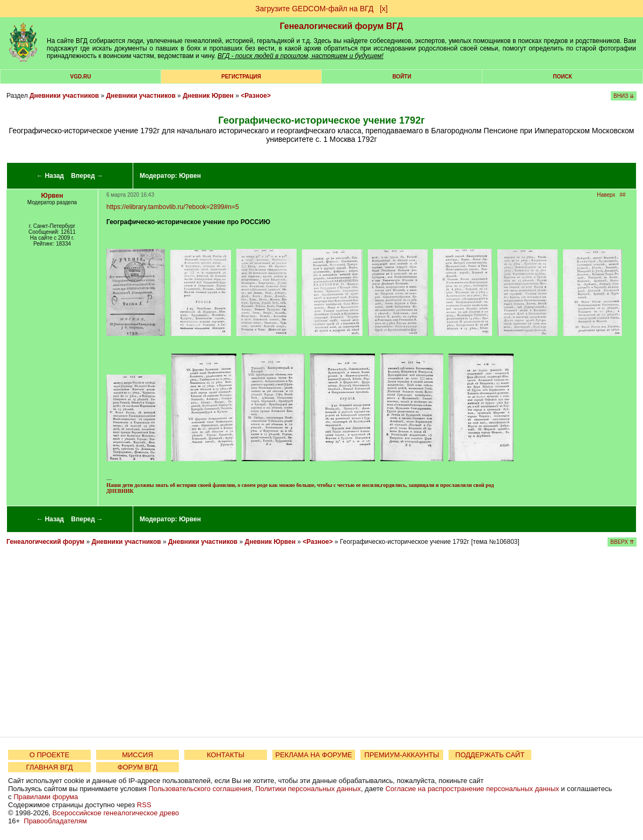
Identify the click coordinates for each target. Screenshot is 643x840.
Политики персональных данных (308, 789)
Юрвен (190, 176)
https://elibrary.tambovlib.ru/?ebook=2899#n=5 (173, 207)
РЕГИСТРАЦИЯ (241, 77)
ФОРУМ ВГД (138, 767)
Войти (402, 77)
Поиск (562, 77)
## (623, 195)
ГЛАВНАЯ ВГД (50, 767)
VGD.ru (81, 77)
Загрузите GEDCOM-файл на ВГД (314, 9)
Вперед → (87, 176)
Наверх (606, 195)
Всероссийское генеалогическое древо (116, 813)
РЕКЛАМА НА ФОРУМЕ (313, 755)
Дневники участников (64, 96)
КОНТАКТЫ (226, 755)
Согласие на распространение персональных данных (472, 789)
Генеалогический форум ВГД (342, 26)
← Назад (50, 176)
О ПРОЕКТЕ (49, 755)
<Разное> (256, 96)
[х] (384, 9)
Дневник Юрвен (208, 96)
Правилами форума (46, 797)
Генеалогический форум (45, 542)
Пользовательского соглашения (200, 789)
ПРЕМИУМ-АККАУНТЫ (402, 755)
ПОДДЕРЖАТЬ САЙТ (490, 755)
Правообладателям (55, 821)
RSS (144, 805)
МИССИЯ (138, 755)
